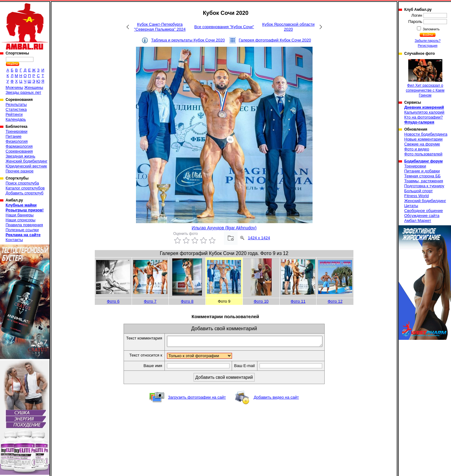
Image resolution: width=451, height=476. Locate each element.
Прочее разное (20, 171)
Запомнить (431, 29)
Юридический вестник (26, 166)
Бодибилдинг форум (423, 161)
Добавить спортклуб (24, 193)
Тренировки (16, 131)
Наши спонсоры (20, 220)
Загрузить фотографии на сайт (197, 399)
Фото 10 (261, 301)
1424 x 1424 (259, 238)
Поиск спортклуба (22, 183)
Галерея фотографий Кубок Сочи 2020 (275, 40)
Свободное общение (424, 211)
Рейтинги (14, 114)
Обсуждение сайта (422, 216)
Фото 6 (113, 301)
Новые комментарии (423, 139)
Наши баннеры (20, 215)
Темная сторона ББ (423, 176)
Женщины (34, 87)
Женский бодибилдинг (26, 161)
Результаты (16, 104)
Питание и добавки (422, 171)
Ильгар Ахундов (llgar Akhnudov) (224, 228)
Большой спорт (418, 191)
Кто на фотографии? (424, 117)
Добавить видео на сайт (276, 399)
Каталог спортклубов (25, 188)
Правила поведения (24, 225)
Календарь (16, 119)
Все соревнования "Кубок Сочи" (224, 27)
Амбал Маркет (418, 221)
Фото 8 (187, 301)
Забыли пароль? (428, 41)
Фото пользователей (423, 154)
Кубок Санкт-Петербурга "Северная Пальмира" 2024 (160, 27)
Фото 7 (150, 301)
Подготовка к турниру (424, 186)
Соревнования (19, 151)
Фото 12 (335, 301)
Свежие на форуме (422, 144)
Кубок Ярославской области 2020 (288, 27)
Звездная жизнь (20, 156)
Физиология (17, 141)
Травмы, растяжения (424, 181)
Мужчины (14, 87)
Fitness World (416, 196)
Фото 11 (298, 301)
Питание (13, 136)
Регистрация (428, 45)
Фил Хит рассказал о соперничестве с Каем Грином (425, 78)
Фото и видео (417, 149)
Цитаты (411, 206)
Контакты (14, 240)
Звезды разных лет (23, 92)
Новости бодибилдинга (426, 134)
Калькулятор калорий (424, 112)
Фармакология (19, 146)
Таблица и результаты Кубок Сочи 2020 (188, 40)
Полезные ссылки (22, 230)
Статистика (16, 109)
